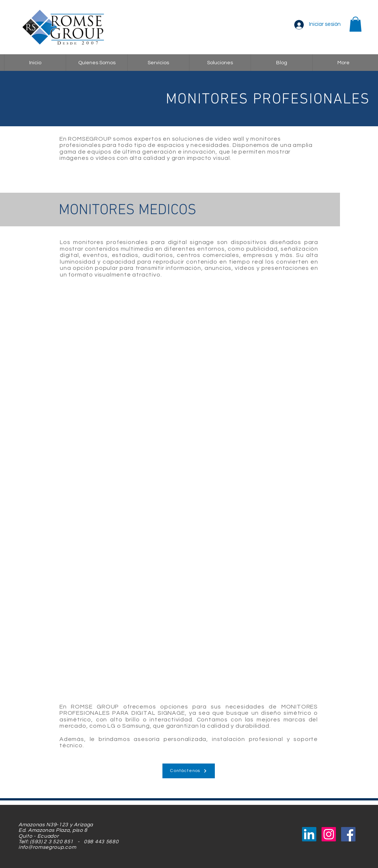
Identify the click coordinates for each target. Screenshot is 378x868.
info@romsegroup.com (47, 847)
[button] (355, 24)
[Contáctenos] (189, 771)
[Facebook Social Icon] (348, 834)
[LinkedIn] (309, 834)
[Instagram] (329, 834)
